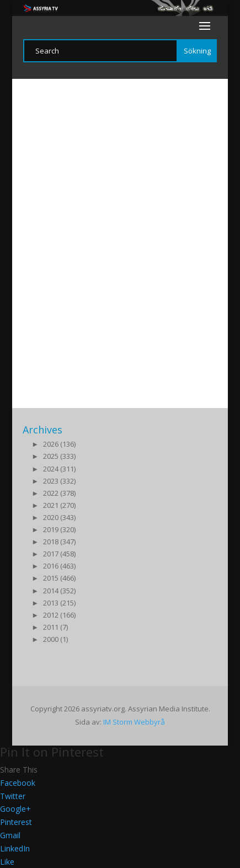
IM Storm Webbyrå (134, 722)
